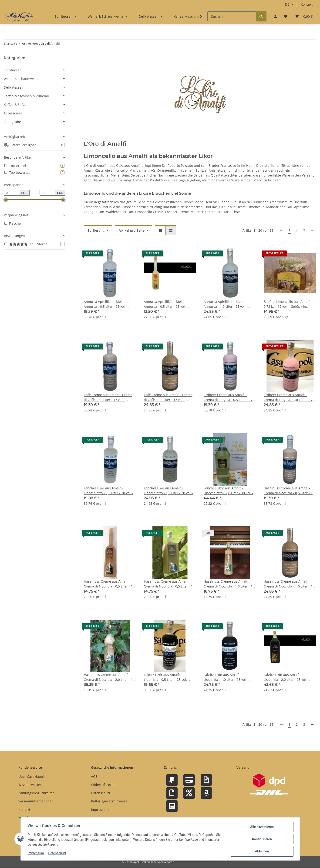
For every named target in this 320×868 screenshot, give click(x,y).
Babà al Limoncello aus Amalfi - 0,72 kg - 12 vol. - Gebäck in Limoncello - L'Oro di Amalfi (288, 304)
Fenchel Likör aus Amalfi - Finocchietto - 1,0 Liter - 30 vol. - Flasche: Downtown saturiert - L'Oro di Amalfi (169, 491)
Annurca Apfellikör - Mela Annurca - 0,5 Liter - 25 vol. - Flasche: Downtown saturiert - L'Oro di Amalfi (107, 304)
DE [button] (287, 4)
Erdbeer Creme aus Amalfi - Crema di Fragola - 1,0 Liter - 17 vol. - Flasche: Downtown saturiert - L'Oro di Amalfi (288, 397)
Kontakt (307, 4)
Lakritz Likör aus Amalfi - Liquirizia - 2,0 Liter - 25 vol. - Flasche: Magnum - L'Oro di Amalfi (286, 677)
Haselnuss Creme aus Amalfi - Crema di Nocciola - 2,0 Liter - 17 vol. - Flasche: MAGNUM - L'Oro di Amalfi (110, 677)
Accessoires (13, 113)
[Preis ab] (12, 193)
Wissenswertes (30, 785)
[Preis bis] (47, 193)
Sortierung (96, 230)
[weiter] (312, 230)
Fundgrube (12, 122)
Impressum (36, 854)
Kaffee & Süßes (15, 105)
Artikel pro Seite (132, 230)
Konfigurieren (261, 839)
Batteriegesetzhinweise (109, 801)
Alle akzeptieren (261, 827)
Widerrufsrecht (103, 785)
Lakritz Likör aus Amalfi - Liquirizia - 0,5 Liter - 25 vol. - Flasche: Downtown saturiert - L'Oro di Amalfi (167, 677)
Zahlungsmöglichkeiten (37, 793)
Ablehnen (261, 851)
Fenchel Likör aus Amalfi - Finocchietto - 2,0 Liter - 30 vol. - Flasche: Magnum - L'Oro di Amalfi (228, 491)
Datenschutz (58, 854)
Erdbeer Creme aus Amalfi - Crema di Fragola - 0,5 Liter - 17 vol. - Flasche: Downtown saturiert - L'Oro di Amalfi (228, 397)
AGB (94, 776)
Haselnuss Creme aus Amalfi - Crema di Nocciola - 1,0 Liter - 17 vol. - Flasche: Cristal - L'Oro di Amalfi (229, 584)
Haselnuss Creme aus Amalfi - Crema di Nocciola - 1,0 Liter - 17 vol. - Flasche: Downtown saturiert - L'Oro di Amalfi (289, 584)
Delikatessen (14, 87)
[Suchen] (232, 16)
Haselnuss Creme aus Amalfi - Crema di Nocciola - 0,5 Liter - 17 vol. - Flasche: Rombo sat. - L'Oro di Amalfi (169, 584)
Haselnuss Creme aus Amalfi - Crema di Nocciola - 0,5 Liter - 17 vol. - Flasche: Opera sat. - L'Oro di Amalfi (109, 584)
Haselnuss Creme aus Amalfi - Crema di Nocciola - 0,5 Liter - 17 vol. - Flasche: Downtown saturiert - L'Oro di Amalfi (289, 491)
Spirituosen (13, 70)
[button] (275, 16)
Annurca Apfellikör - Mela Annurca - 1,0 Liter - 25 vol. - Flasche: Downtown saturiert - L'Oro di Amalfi (227, 304)
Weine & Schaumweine (22, 79)
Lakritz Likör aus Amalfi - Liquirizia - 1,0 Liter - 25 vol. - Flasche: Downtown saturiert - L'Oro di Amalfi (227, 677)
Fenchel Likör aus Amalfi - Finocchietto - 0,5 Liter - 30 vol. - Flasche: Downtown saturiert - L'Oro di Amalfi (109, 491)
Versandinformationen (36, 801)
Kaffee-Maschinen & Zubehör (27, 96)
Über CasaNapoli (32, 776)
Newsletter (27, 818)
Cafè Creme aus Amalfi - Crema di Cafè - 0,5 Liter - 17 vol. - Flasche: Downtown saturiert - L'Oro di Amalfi (108, 397)
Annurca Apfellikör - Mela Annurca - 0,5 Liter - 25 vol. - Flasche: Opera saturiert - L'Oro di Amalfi (168, 304)
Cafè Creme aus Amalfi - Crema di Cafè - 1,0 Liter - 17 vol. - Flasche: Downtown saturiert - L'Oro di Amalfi (168, 397)
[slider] (6, 200)
